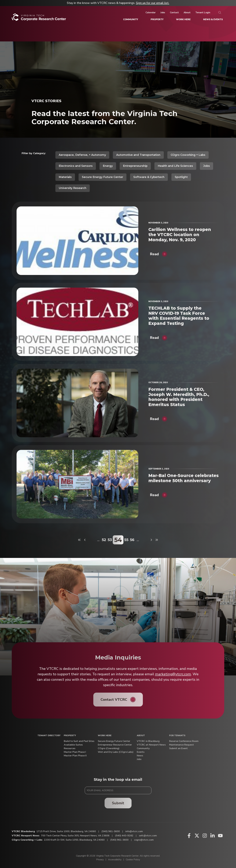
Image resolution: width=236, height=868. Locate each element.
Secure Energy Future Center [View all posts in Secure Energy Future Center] (102, 177)
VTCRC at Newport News (151, 745)
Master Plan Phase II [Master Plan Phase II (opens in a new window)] (75, 756)
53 (110, 540)
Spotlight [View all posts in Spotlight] (181, 177)
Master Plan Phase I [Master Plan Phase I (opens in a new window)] (75, 752)
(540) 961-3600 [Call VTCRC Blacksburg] (111, 831)
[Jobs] (163, 13)
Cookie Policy (133, 860)
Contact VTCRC (114, 700)
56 (132, 540)
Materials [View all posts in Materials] (65, 177)
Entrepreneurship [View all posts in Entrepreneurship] (135, 166)
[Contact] (174, 13)
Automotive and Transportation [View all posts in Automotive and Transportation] (138, 155)
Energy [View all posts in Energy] (108, 166)
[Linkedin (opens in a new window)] (213, 836)
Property (70, 736)
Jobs (139, 759)
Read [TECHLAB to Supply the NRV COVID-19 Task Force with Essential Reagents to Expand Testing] (154, 338)
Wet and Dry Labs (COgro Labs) (116, 752)
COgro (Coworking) (109, 748)
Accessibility (115, 860)
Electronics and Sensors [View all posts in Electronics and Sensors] (76, 166)
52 (104, 540)
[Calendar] (151, 13)
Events (141, 752)
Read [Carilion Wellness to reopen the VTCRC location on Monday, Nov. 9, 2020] (154, 254)
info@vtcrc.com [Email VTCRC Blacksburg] (134, 831)
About (141, 736)
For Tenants (177, 736)
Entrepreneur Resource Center (115, 745)
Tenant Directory (49, 736)
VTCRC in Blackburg (148, 741)
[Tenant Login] (203, 13)
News (140, 756)
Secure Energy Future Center (114, 741)
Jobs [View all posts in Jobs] (206, 166)
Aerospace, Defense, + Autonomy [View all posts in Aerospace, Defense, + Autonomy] (82, 155)
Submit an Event (178, 748)
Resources (70, 748)
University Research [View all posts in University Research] (73, 188)
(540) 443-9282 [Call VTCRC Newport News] (124, 836)
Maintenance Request (182, 745)
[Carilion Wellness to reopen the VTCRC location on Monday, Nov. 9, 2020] (77, 241)
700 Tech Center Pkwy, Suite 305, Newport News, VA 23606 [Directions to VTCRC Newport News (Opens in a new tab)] (75, 836)
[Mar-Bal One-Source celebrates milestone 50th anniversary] (77, 484)
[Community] (131, 19)
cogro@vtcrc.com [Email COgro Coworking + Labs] (144, 840)
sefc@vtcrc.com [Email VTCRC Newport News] (148, 836)
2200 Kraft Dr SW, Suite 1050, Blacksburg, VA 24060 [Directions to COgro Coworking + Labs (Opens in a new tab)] (74, 840)
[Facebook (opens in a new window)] (189, 836)
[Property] (157, 19)
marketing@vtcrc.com (173, 674)
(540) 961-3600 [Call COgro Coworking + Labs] (119, 840)
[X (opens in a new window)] (197, 836)
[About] (187, 13)
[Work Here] (183, 19)
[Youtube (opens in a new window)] (220, 836)
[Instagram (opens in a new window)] (205, 836)
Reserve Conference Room (184, 741)
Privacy (100, 860)
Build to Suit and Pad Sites (79, 741)
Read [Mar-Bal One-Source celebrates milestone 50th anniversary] (154, 495)
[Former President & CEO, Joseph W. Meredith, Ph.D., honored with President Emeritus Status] (77, 403)
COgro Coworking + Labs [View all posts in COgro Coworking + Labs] (188, 155)
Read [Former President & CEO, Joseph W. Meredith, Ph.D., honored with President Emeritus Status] (154, 419)
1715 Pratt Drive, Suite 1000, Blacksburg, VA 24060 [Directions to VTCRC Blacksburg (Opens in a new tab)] (66, 831)
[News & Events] (213, 19)
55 (126, 540)
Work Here (105, 736)
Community (143, 748)
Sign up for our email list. (153, 3)
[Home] (39, 18)
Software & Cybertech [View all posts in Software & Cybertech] (149, 177)
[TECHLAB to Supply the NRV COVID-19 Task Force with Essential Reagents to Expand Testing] (77, 322)
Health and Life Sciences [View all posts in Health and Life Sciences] (175, 166)
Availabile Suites (73, 745)
